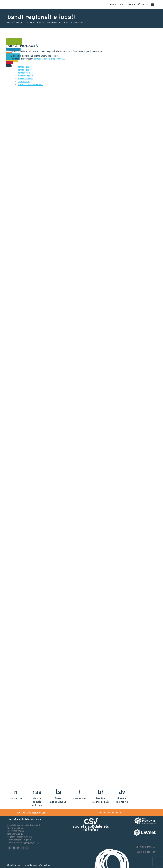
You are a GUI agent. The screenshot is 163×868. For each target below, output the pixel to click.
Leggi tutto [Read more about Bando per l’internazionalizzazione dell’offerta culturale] (19, 492)
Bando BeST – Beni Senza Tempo (44, 238)
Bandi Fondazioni (25, 76)
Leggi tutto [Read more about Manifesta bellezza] (19, 219)
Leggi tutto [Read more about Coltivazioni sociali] (19, 277)
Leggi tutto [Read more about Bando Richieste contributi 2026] (19, 429)
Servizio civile (24, 82)
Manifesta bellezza (31, 209)
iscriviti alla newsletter (31, 813)
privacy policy (146, 846)
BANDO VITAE (24, 634)
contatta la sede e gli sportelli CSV (49, 59)
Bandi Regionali (25, 67)
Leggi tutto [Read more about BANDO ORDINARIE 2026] (19, 679)
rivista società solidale (37, 802)
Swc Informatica (42, 865)
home (113, 4)
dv (122, 792)
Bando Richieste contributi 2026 (46, 419)
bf (101, 792)
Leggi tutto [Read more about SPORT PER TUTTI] (19, 458)
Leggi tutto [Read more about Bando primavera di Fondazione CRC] (19, 400)
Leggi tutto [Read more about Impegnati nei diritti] (19, 615)
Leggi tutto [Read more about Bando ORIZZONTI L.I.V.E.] (19, 736)
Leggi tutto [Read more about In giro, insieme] (19, 305)
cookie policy (146, 852)
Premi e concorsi (25, 79)
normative (16, 798)
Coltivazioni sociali (32, 267)
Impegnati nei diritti (33, 605)
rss (37, 792)
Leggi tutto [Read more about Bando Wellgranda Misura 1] (19, 161)
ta (58, 792)
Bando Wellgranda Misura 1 (40, 151)
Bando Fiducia (25, 577)
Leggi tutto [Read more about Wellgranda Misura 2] (19, 190)
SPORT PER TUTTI (27, 448)
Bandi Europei (24, 73)
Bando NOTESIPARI (29, 698)
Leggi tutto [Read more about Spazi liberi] (19, 557)
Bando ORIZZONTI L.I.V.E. (34, 727)
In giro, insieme (29, 296)
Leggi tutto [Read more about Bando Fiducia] (19, 586)
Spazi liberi (24, 548)
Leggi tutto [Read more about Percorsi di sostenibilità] (19, 334)
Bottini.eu (15, 865)
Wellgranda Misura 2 (34, 180)
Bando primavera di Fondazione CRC (49, 390)
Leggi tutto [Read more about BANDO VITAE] (19, 644)
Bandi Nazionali (25, 70)
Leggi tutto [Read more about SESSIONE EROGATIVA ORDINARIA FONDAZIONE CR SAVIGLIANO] (19, 770)
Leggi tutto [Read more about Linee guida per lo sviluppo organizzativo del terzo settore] (19, 528)
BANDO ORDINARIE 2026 (34, 663)
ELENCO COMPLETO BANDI (30, 85)
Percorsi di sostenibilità (37, 325)
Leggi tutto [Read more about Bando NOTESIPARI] (19, 708)
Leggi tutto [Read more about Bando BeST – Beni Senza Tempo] (19, 248)
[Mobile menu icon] (153, 4)
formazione (79, 798)
